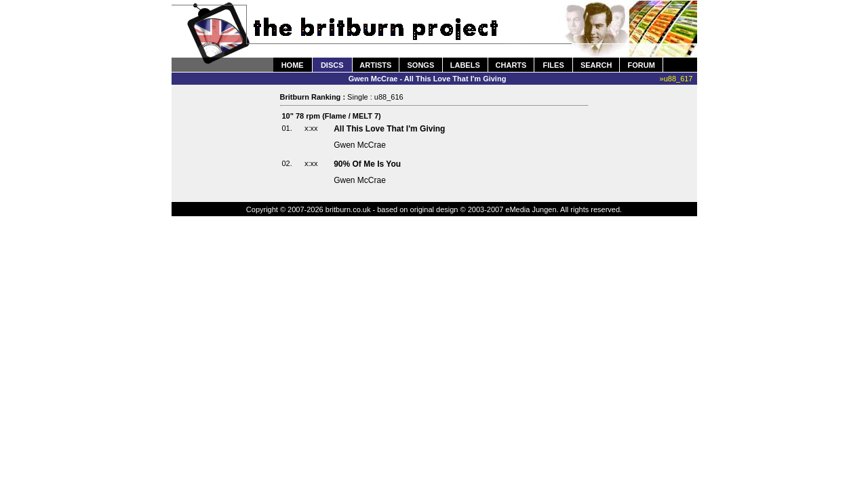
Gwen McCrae (360, 145)
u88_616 (389, 97)
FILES (554, 65)
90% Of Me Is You (367, 164)
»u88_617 (676, 79)
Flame (336, 116)
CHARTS (511, 65)
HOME (293, 65)
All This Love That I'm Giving (389, 129)
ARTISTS (375, 65)
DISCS (332, 65)
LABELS (465, 65)
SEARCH (596, 65)
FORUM (641, 65)
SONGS (421, 65)
